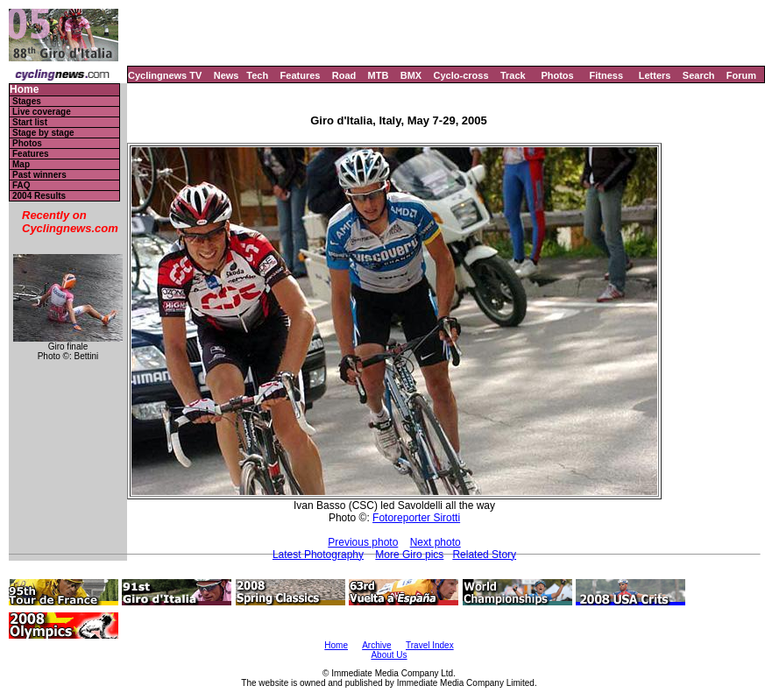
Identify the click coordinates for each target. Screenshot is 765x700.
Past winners (39, 175)
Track (513, 75)
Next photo (436, 542)
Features (301, 75)
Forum (741, 75)
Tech (257, 75)
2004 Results (39, 196)
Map (21, 164)
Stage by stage (43, 133)
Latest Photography (318, 555)
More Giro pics (409, 555)
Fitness (606, 75)
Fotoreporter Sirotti (416, 518)
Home (24, 90)
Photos (557, 75)
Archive (376, 645)
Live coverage (42, 112)
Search (699, 75)
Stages (27, 101)
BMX (411, 75)
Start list (30, 122)
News (227, 75)
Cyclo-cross (461, 75)
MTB (379, 75)
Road (344, 75)
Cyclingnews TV (165, 75)
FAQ (21, 185)
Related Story (484, 555)
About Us (389, 655)
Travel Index (430, 645)
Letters (655, 75)
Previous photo (363, 542)
